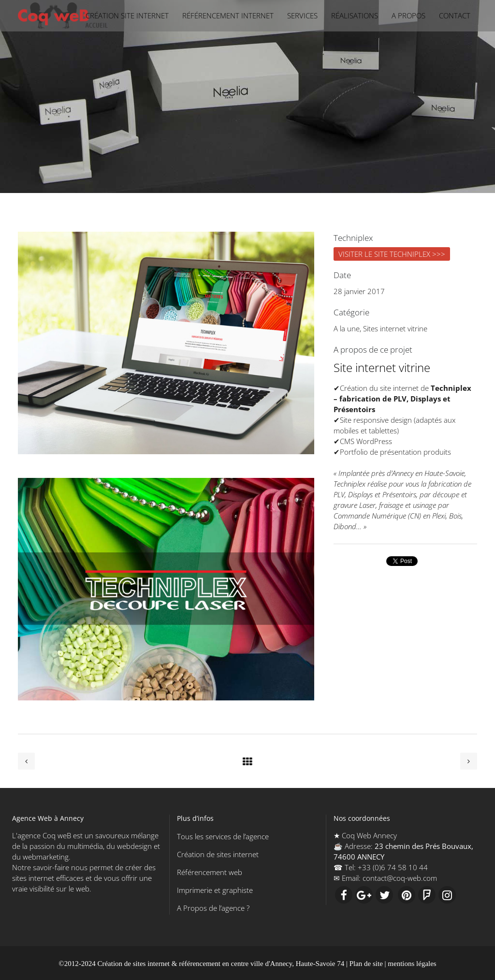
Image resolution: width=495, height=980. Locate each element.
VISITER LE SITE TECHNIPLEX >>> (392, 254)
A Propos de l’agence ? (213, 908)
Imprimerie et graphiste (215, 890)
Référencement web (210, 872)
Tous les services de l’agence (223, 836)
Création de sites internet (218, 854)
